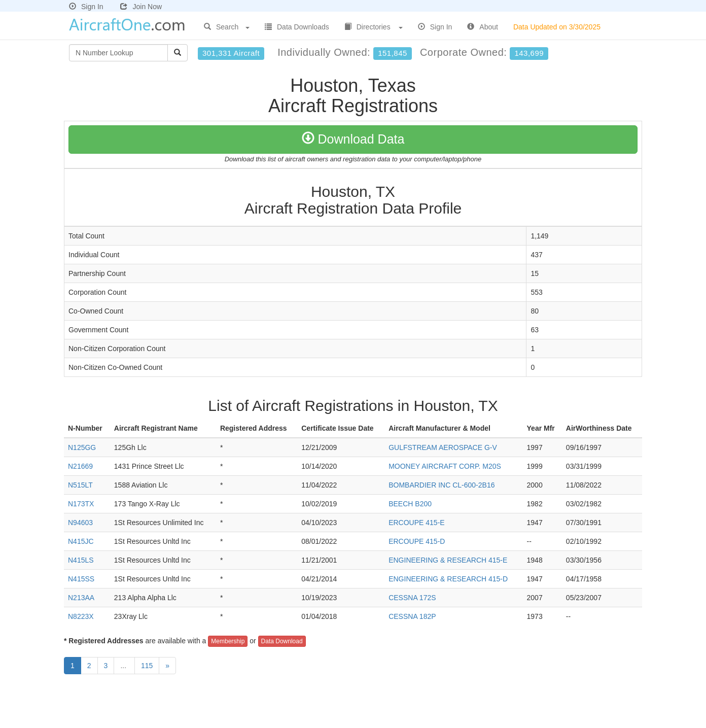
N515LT (80, 485)
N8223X (81, 616)
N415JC (81, 541)
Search (227, 27)
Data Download (282, 641)
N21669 (80, 466)
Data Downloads (297, 27)
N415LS (81, 560)
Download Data (353, 139)
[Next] (167, 666)
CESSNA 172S (412, 598)
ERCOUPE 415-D (417, 541)
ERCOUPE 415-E (416, 523)
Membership (228, 641)
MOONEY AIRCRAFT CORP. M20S (445, 466)
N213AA (81, 598)
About (483, 27)
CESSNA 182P (412, 616)
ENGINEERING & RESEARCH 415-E (448, 560)
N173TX (81, 504)
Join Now (141, 7)
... (124, 666)
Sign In (86, 7)
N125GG (82, 447)
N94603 (80, 523)
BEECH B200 (410, 504)
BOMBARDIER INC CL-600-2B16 (442, 485)
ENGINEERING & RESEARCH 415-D (448, 579)
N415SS (81, 579)
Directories (374, 27)
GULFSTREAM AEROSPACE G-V (443, 447)
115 (147, 666)
